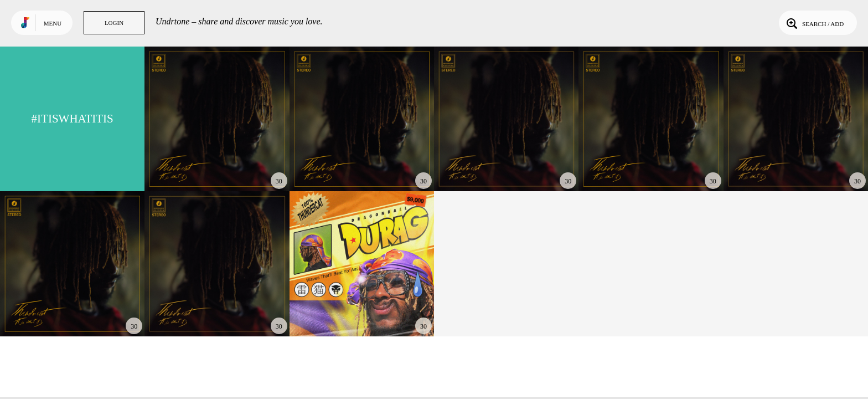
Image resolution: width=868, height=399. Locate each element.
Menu (53, 23)
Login (114, 23)
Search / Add (814, 23)
